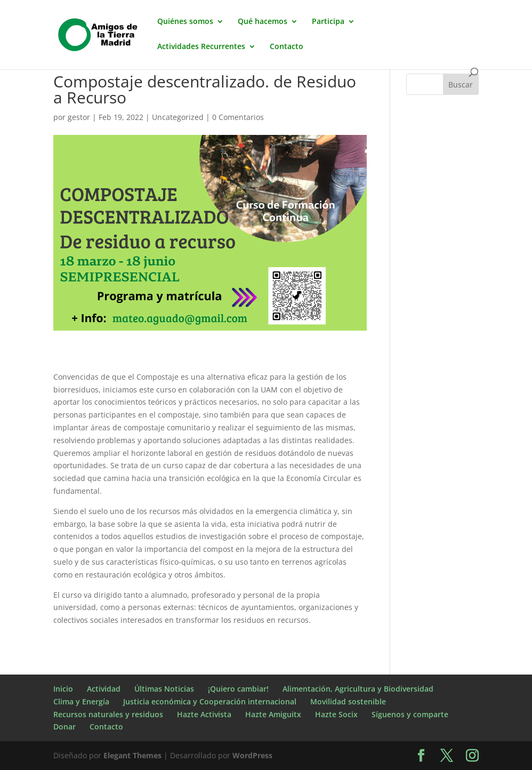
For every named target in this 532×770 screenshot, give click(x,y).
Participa (328, 22)
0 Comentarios (238, 117)
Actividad (104, 689)
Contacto (287, 47)
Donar (65, 727)
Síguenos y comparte (410, 714)
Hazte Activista (204, 714)
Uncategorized (178, 117)
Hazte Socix (336, 714)
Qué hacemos (263, 22)
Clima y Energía (81, 701)
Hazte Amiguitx (273, 714)
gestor (79, 117)
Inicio (63, 689)
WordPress (252, 755)
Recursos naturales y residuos (108, 714)
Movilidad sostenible (348, 701)
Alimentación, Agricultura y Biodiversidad (358, 689)
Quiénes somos (185, 22)
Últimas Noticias (164, 689)
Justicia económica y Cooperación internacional (210, 701)
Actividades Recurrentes (201, 47)
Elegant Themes (132, 755)
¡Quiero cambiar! (238, 689)
